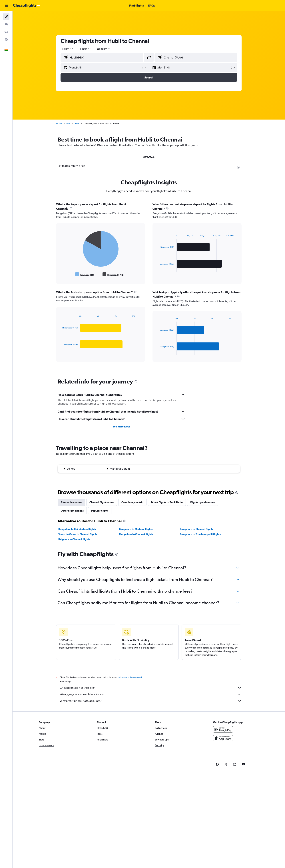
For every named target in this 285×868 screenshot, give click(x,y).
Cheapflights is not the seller (151, 688)
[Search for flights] (6, 17)
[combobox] (68, 49)
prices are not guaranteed (130, 677)
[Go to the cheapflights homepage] (27, 6)
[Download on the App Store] (223, 738)
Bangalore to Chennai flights (197, 529)
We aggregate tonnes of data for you (151, 694)
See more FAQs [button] (121, 427)
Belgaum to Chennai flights (74, 539)
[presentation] (238, 167)
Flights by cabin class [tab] (203, 502)
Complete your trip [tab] (132, 502)
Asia (68, 123)
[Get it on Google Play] (223, 729)
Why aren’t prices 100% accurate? (151, 701)
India (77, 123)
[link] (217, 764)
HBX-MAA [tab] (149, 157)
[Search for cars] (6, 32)
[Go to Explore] (6, 40)
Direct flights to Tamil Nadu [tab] (167, 502)
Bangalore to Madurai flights (136, 529)
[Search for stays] (6, 24)
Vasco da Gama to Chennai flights (78, 534)
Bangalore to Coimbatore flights (77, 529)
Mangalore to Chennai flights (136, 534)
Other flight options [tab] (72, 511)
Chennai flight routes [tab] (102, 502)
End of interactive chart (61, 274)
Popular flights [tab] (100, 511)
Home (59, 123)
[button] (6, 6)
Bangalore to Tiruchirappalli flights (200, 534)
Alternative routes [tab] (71, 502)
